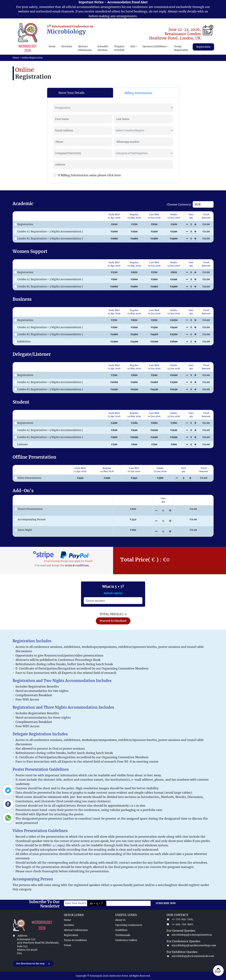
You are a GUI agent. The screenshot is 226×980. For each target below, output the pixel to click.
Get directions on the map (33, 964)
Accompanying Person (30, 519)
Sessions (69, 925)
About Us (120, 920)
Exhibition (22, 342)
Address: (23, 936)
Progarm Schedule (119, 48)
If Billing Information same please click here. (88, 175)
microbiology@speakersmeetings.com (190, 945)
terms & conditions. (77, 565)
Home (52, 46)
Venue (68, 945)
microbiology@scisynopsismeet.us (189, 935)
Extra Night (23, 530)
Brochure (67, 46)
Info (133, 46)
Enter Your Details (71, 93)
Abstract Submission (85, 48)
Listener (21, 444)
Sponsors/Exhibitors (155, 46)
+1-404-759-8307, (180, 924)
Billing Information (138, 93)
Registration (203, 47)
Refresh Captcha (113, 593)
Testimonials (123, 935)
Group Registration (181, 48)
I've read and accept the (61, 565)
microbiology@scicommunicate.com (190, 956)
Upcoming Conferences (129, 925)
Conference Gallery (126, 940)
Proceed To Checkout (113, 621)
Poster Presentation (29, 509)
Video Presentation (28, 478)
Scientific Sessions (103, 48)
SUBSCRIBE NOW (166, 903)
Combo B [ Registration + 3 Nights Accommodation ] (49, 239)
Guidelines (121, 930)
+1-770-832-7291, (180, 919)
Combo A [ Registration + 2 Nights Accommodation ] (49, 231)
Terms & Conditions (75, 940)
